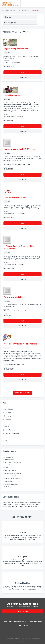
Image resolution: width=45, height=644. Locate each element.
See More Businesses (22, 393)
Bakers (6, 468)
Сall (22, 72)
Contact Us (33, 622)
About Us (25, 622)
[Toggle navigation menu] (42, 4)
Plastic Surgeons (9, 487)
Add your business (23, 611)
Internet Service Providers (12, 476)
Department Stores (10, 470)
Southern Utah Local (9, 11)
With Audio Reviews (12, 433)
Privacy (20, 625)
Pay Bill (26, 625)
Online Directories (14, 622)
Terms (40, 622)
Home (5, 622)
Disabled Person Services (12, 479)
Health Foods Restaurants (12, 462)
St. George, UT (24, 11)
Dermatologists (9, 459)
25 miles (8, 412)
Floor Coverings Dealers (11, 484)
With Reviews (10, 430)
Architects (7, 465)
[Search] (40, 23)
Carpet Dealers (8, 481)
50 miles (8, 416)
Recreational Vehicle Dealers (13, 473)
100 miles (9, 419)
